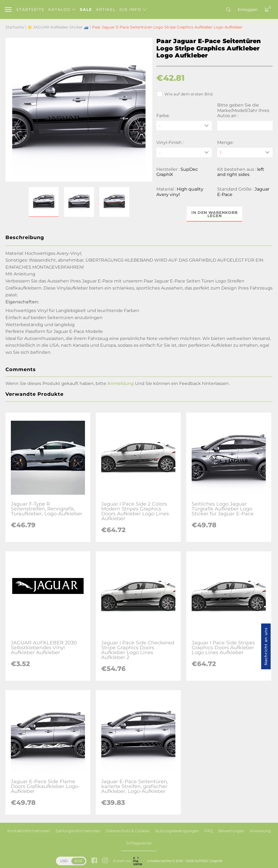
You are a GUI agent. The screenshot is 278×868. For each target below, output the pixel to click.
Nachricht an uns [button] (266, 646)
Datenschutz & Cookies (128, 831)
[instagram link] (105, 861)
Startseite (30, 9)
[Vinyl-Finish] (184, 152)
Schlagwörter (139, 843)
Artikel (106, 9)
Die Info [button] (133, 9)
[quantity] (245, 152)
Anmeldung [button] (121, 383)
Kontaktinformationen (29, 831)
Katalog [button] (62, 9)
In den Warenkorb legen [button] (215, 214)
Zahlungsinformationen (78, 831)
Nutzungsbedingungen (177, 831)
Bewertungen (231, 831)
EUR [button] (78, 861)
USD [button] (64, 861)
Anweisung (260, 831)
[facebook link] (94, 861)
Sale (86, 9)
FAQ (209, 831)
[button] (44, 202)
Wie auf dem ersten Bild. (185, 94)
